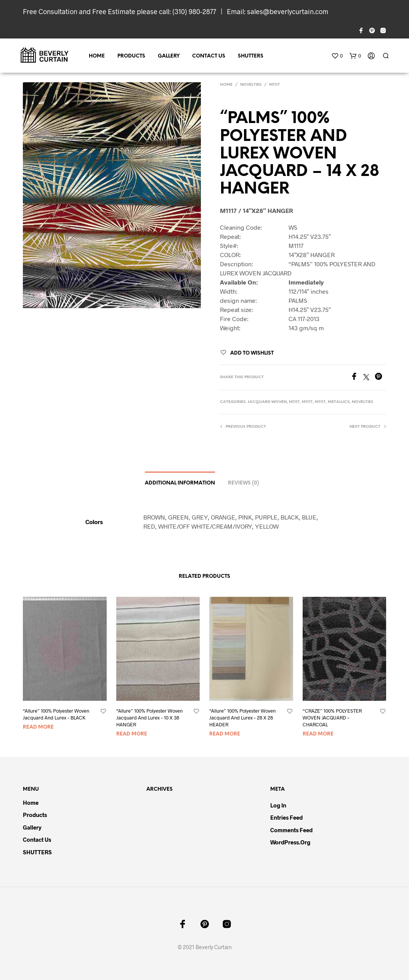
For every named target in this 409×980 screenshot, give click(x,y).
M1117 (274, 85)
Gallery (169, 56)
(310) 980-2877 (194, 11)
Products (131, 56)
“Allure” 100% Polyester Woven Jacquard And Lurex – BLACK (56, 714)
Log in (278, 805)
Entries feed (286, 817)
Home (97, 56)
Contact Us (209, 56)
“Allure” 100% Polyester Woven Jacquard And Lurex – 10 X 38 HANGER (149, 718)
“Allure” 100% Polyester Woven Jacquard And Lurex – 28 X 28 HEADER (242, 718)
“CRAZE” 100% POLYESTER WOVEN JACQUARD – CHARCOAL (332, 718)
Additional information (180, 483)
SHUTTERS (251, 56)
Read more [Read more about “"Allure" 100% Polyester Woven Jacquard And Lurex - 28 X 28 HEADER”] (225, 734)
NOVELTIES (251, 85)
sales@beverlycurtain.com (288, 11)
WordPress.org (290, 842)
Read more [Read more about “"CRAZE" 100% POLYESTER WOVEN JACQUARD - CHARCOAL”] (318, 734)
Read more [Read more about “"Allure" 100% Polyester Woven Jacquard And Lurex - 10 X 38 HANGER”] (132, 734)
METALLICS (339, 402)
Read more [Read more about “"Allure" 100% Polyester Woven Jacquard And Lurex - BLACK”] (38, 727)
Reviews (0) (243, 483)
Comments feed (291, 830)
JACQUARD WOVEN (267, 402)
